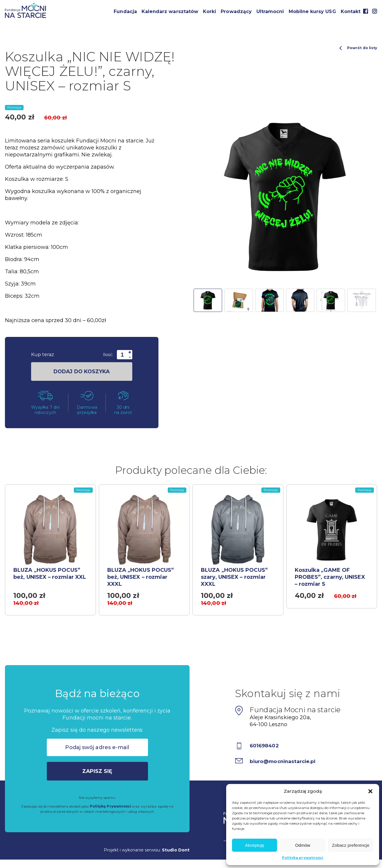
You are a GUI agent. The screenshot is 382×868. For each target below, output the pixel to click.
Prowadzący (236, 11)
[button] (370, 791)
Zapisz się (97, 774)
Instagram (375, 11)
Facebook (365, 11)
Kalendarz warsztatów (170, 11)
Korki (209, 11)
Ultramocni (270, 11)
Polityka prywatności (303, 858)
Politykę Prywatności (110, 809)
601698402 (265, 748)
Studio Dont (176, 852)
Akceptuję (255, 845)
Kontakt (351, 11)
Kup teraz (43, 354)
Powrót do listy (358, 48)
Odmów (303, 845)
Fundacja (125, 11)
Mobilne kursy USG (312, 11)
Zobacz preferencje (351, 845)
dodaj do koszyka (82, 372)
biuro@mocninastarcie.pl (285, 764)
